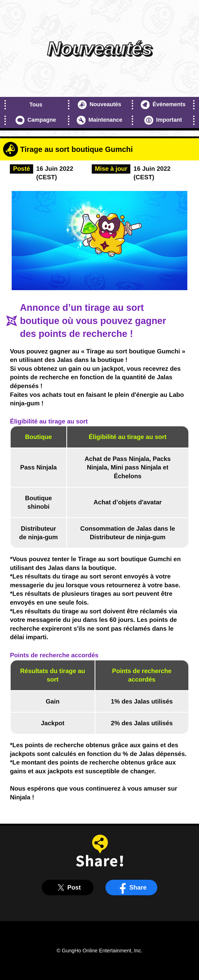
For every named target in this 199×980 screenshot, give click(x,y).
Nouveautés (99, 105)
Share (132, 888)
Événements (163, 105)
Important (163, 120)
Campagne (36, 120)
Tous (36, 105)
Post (68, 888)
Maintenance (99, 120)
